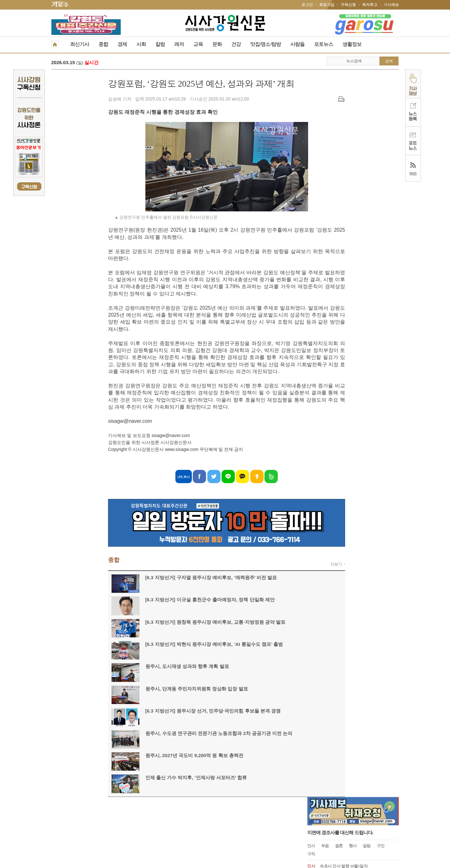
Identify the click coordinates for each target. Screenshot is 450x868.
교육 (198, 44)
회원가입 (327, 5)
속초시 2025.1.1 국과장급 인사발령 (349, 175)
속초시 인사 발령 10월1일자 (344, 139)
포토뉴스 (324, 44)
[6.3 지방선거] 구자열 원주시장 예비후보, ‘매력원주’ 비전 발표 (188, 63)
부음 (325, 119)
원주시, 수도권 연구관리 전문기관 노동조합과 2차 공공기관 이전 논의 (162, 734)
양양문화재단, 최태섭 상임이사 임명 (351, 228)
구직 (311, 127)
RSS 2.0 (126, 824)
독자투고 (370, 5)
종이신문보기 (211, 824)
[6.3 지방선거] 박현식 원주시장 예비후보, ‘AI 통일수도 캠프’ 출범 (157, 645)
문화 (217, 44)
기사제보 (391, 5)
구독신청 (348, 5)
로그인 (307, 5)
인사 (311, 119)
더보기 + (392, 248)
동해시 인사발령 (334, 166)
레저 (179, 44)
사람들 (298, 44)
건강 (236, 44)
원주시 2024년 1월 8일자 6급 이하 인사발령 (357, 237)
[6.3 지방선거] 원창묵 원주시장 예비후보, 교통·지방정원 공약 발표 (158, 623)
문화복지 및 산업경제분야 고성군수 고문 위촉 (359, 219)
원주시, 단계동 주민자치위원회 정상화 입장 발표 (140, 689)
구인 (380, 119)
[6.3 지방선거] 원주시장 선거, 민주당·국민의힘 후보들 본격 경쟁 (156, 711)
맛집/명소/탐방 (266, 44)
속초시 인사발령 (334, 210)
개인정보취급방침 (66, 824)
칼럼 (160, 44)
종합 (103, 44)
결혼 (339, 119)
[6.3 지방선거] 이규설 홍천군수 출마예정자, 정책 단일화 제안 (153, 600)
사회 (141, 44)
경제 (122, 44)
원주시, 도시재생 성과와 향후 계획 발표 (130, 667)
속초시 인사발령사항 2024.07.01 (347, 201)
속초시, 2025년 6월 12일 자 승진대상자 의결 (357, 157)
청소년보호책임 (100, 824)
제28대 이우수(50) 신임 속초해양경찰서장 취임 (360, 192)
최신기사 (80, 44)
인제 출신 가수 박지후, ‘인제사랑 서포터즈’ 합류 (139, 778)
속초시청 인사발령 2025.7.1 (343, 148)
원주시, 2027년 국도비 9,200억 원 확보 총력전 (137, 756)
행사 (353, 119)
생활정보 (352, 44)
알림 (367, 119)
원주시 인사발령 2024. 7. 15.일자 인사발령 (356, 183)
